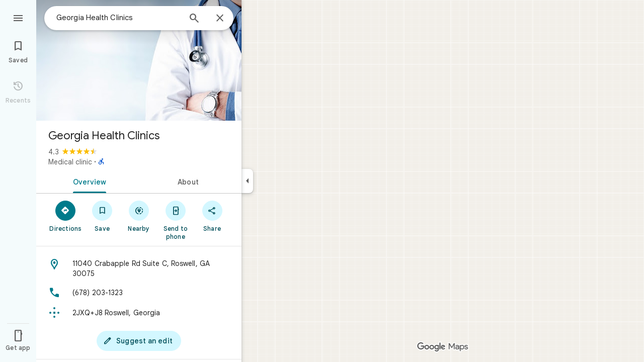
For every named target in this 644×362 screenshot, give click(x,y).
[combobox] (118, 18)
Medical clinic (70, 162)
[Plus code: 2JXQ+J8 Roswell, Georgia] (139, 313)
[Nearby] (139, 216)
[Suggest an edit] (139, 341)
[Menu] (18, 17)
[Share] (212, 216)
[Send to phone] (175, 220)
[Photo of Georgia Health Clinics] (139, 60)
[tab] (88, 181)
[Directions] (66, 216)
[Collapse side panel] (247, 181)
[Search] (194, 19)
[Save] (102, 216)
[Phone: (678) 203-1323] (139, 293)
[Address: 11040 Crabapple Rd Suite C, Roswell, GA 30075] (139, 268)
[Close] (220, 19)
